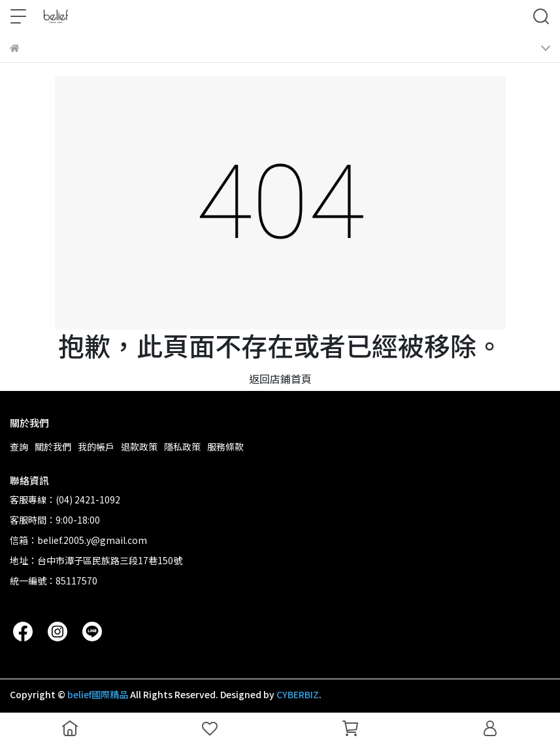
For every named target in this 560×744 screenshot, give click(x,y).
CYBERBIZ (298, 694)
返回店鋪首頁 (280, 379)
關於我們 (53, 447)
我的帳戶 (96, 447)
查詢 (19, 447)
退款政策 (139, 447)
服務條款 (225, 447)
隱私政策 (182, 447)
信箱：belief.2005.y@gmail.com (78, 540)
